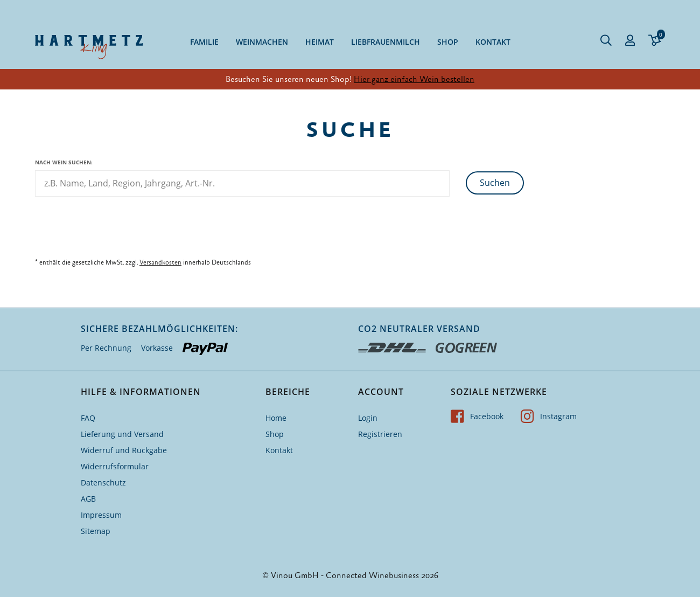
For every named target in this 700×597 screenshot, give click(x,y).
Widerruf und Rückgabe (124, 450)
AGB (88, 499)
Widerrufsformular (115, 466)
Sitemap (96, 531)
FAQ (88, 418)
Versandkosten (160, 262)
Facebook (477, 416)
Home (276, 418)
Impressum (101, 515)
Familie (204, 42)
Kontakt (493, 42)
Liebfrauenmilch (386, 42)
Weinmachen (262, 42)
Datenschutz (103, 483)
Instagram (549, 416)
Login (368, 418)
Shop (448, 42)
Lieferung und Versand (122, 434)
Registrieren (380, 434)
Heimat (320, 42)
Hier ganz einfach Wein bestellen (414, 79)
